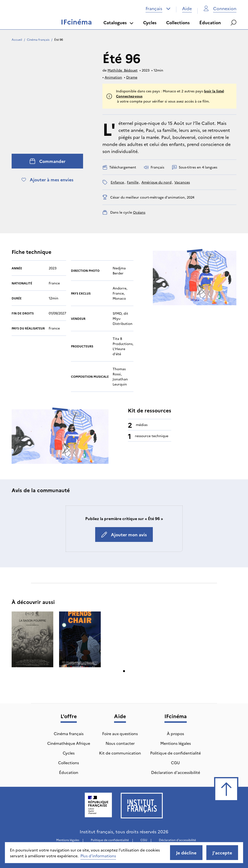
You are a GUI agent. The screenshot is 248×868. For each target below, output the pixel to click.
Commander (47, 161)
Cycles (150, 22)
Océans (139, 212)
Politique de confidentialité (175, 753)
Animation (113, 77)
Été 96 (59, 39)
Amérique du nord (156, 182)
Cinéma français (38, 39)
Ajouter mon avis (124, 534)
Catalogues (118, 22)
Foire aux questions (120, 733)
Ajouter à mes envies (47, 180)
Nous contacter (120, 743)
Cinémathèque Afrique (69, 743)
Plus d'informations (98, 856)
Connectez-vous (129, 96)
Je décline (186, 853)
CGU (175, 763)
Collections (178, 22)
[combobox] (158, 8)
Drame (132, 77)
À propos (175, 733)
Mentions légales (176, 743)
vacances (182, 182)
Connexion (220, 8)
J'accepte (222, 853)
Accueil (17, 39)
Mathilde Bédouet (123, 70)
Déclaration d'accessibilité (176, 772)
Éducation (210, 22)
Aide (187, 8)
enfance (117, 182)
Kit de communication (120, 753)
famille (133, 182)
